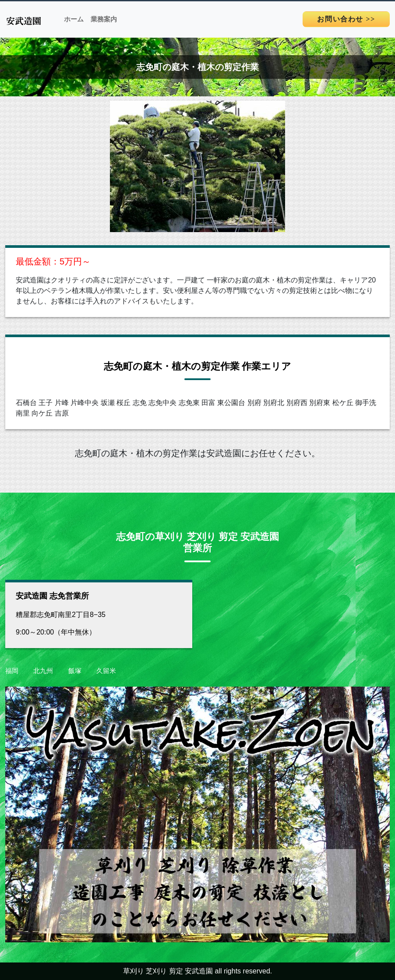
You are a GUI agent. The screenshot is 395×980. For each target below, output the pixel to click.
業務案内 (104, 19)
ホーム (74, 19)
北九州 (43, 671)
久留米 (106, 671)
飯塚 (75, 671)
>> (346, 19)
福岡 (12, 671)
